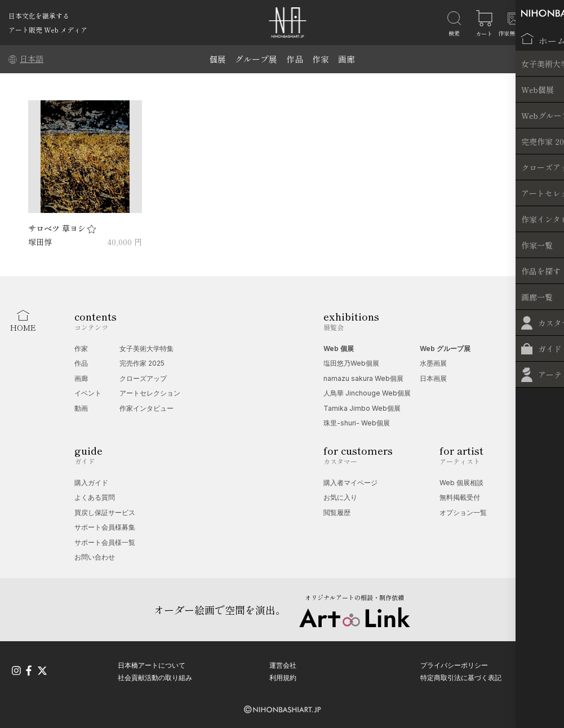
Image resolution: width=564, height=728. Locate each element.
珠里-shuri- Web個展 (357, 423)
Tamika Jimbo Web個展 (362, 408)
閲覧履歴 (337, 512)
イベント (88, 393)
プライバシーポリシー (454, 664)
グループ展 (256, 59)
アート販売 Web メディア (48, 30)
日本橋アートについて (152, 664)
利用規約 (283, 676)
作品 (295, 59)
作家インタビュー (146, 408)
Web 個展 (339, 349)
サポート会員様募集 (105, 527)
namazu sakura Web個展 (363, 378)
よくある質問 (95, 497)
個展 (217, 59)
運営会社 (283, 664)
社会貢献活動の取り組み (155, 676)
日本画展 (433, 378)
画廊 (347, 59)
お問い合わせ (95, 557)
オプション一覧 (463, 512)
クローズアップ (143, 378)
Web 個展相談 (461, 483)
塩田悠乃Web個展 (351, 363)
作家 (321, 59)
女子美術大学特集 (146, 349)
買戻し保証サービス (105, 512)
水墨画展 (433, 363)
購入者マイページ (350, 483)
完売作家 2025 (142, 363)
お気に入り (340, 497)
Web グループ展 (445, 349)
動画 (81, 408)
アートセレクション (150, 393)
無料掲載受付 (460, 497)
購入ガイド (91, 483)
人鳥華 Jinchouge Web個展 (367, 393)
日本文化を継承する (39, 15)
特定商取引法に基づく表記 (461, 676)
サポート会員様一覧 (105, 542)
